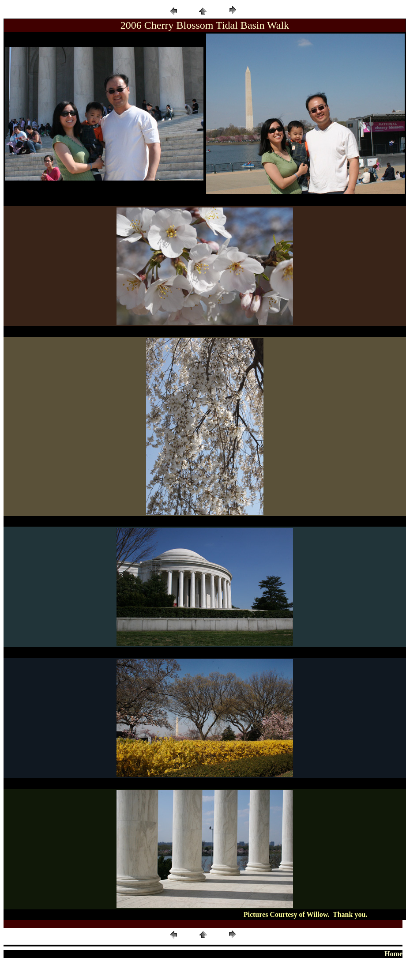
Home (393, 954)
